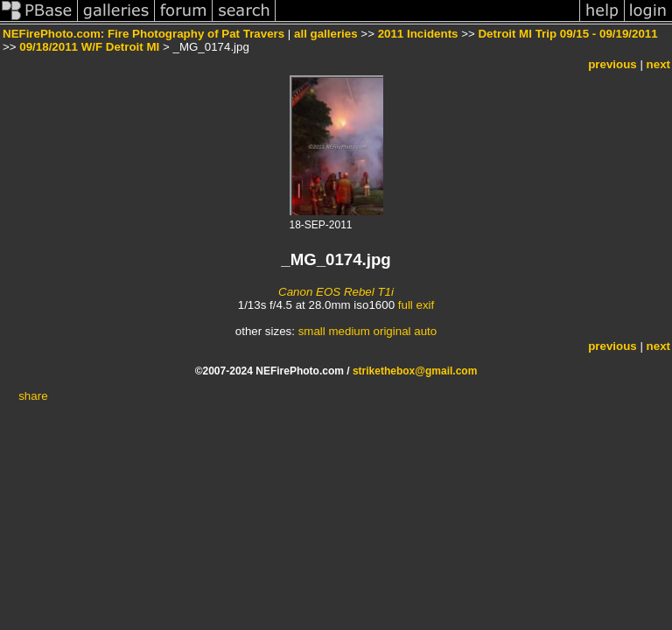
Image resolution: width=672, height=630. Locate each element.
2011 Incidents (418, 34)
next (658, 64)
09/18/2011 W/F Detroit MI (89, 47)
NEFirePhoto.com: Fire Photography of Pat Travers (143, 34)
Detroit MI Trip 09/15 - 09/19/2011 (567, 34)
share (33, 396)
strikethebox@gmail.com (415, 371)
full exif (416, 305)
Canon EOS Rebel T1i (336, 292)
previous (612, 64)
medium (349, 331)
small (312, 331)
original (392, 331)
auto (425, 331)
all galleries (326, 34)
